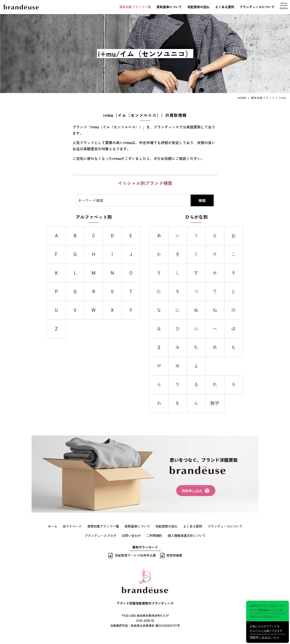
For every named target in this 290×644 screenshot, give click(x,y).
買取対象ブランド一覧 (135, 7)
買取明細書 (174, 555)
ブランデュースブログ (100, 535)
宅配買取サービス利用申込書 (135, 555)
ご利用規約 (154, 535)
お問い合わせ (131, 535)
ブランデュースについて (257, 7)
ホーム (52, 526)
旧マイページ (72, 526)
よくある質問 (225, 7)
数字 (215, 403)
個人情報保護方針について (187, 535)
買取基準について (169, 7)
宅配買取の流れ (198, 7)
